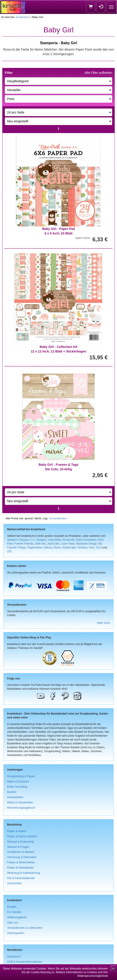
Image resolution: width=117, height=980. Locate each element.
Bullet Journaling (17, 787)
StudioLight (69, 548)
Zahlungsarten (16, 933)
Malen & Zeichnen (18, 782)
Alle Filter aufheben (98, 73)
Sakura (48, 548)
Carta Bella (54, 540)
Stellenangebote (17, 917)
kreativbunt (23, 17)
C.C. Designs (38, 540)
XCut (99, 548)
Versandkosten (58, 518)
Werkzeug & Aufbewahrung (24, 873)
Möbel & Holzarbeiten (20, 803)
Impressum (14, 957)
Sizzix (57, 548)
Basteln (12, 792)
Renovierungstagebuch (21, 808)
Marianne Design (87, 544)
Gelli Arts (40, 544)
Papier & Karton (17, 831)
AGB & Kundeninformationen (25, 962)
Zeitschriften (15, 883)
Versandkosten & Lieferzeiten (25, 928)
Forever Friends (24, 544)
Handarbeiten (15, 797)
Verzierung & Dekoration (22, 857)
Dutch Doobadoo (86, 540)
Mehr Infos (104, 623)
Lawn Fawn (68, 544)
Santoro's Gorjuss (18, 540)
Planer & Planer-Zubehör (22, 836)
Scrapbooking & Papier (21, 776)
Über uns (13, 923)
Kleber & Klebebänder (20, 868)
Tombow (82, 548)
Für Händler (14, 912)
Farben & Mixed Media (21, 862)
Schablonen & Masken (21, 852)
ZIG (9, 551)
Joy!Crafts (53, 544)
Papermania (35, 548)
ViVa (91, 548)
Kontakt (12, 907)
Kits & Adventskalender (21, 878)
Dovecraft (68, 540)
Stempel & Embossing (20, 842)
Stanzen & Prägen (18, 847)
